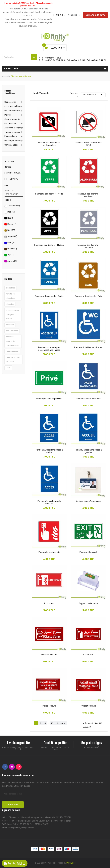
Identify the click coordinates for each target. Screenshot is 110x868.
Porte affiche (10, 123)
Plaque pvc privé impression (49, 399)
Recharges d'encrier (14, 141)
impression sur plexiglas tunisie (13, 314)
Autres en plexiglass (14, 128)
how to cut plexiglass (11, 296)
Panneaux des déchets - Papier (49, 296)
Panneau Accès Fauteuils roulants (49, 502)
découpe (10, 325)
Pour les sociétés (12, 111)
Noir (11, 218)
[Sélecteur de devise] (61, 15)
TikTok (19, 767)
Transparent (15, 206)
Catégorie (11, 69)
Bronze (12, 249)
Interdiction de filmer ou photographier (49, 144)
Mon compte (74, 15)
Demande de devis (95, 15)
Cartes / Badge (11, 145)
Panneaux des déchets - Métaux (49, 245)
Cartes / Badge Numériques (88, 501)
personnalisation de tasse (14, 359)
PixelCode (71, 863)
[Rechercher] (20, 57)
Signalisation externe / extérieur (13, 104)
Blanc (11, 212)
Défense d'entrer (49, 655)
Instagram (12, 767)
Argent (12, 236)
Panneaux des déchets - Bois (88, 296)
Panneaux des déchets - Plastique (88, 246)
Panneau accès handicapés (88, 399)
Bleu (11, 243)
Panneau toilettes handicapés (88, 347)
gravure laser (12, 331)
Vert (11, 255)
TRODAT (13, 179)
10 (52, 723)
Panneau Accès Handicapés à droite (49, 451)
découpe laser (12, 351)
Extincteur (49, 603)
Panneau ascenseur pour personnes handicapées (49, 349)
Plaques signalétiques (10, 93)
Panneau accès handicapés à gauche (88, 451)
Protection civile (88, 706)
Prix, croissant (93, 95)
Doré (11, 230)
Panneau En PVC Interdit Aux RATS (88, 144)
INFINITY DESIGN (15, 173)
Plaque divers (11, 136)
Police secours (49, 706)
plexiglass (10, 288)
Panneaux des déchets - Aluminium (88, 195)
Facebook (5, 767)
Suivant (61, 723)
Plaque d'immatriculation (13, 117)
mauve (12, 261)
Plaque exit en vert (88, 552)
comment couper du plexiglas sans (12, 341)
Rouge (12, 224)
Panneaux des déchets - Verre (49, 194)
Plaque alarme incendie (49, 552)
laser (8, 368)
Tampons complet (13, 132)
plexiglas (10, 304)
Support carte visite (88, 603)
